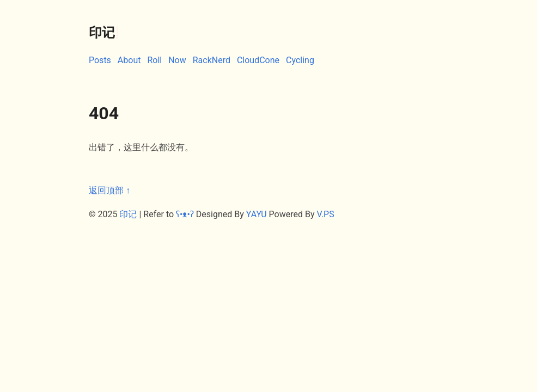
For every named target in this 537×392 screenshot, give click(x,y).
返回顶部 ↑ (109, 190)
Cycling (300, 60)
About (129, 60)
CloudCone (258, 60)
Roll (154, 60)
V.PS (325, 214)
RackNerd (212, 60)
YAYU (257, 214)
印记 (128, 214)
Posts (100, 60)
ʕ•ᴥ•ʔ (185, 214)
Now (177, 60)
